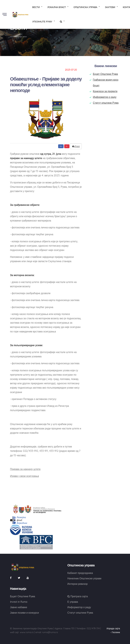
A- (67, 146)
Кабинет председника (80, 573)
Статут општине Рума (106, 103)
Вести (36, 7)
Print (76, 146)
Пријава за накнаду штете (25, 469)
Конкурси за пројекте (105, 91)
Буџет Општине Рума (105, 74)
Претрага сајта (78, 596)
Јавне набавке (19, 607)
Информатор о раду (105, 97)
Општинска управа (85, 7)
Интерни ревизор (78, 584)
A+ (61, 146)
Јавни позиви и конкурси (24, 613)
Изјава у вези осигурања (24, 476)
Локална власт (57, 7)
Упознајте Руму (42, 22)
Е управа (73, 602)
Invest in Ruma (19, 602)
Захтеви (110, 7)
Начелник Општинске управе (84, 578)
